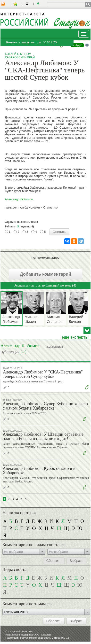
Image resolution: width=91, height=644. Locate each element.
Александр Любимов (19, 199)
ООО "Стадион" (43, 635)
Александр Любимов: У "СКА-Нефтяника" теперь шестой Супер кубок (43, 374)
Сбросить (54, 561)
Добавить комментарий (45, 274)
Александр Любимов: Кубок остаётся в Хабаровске (39, 471)
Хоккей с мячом (18, 54)
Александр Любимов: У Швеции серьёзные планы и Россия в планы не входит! (43, 436)
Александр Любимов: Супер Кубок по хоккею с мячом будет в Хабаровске (45, 406)
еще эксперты (75, 337)
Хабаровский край (20, 57)
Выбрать (76, 561)
